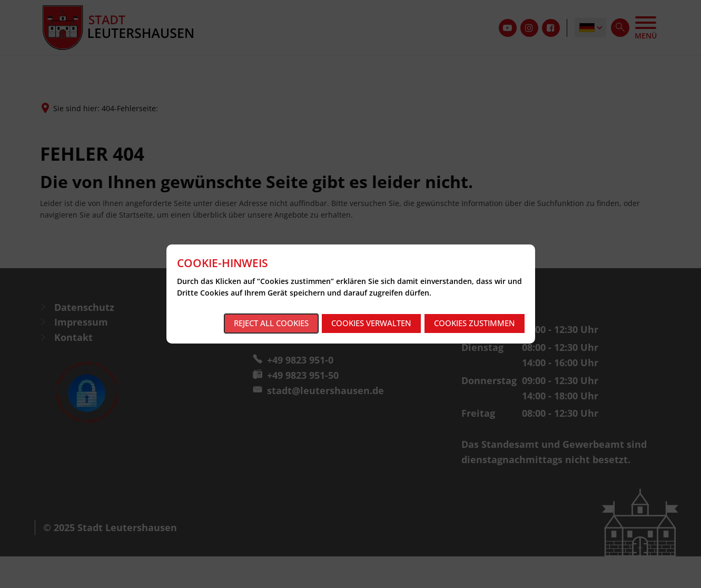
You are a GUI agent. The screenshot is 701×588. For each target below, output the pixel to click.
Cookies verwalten (371, 323)
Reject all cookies (271, 323)
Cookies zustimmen (475, 323)
